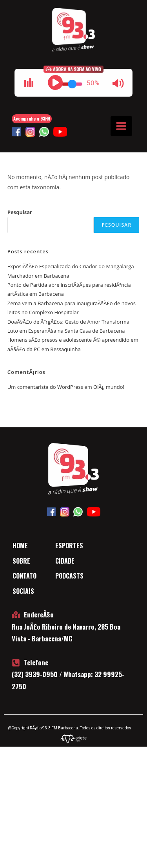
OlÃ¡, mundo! (109, 387)
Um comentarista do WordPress (45, 387)
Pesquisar (20, 212)
